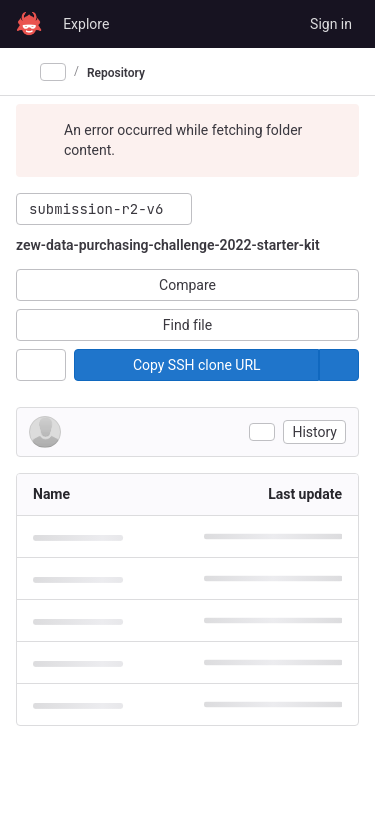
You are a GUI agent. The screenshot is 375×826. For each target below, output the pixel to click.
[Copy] (196, 365)
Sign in (331, 24)
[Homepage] (29, 24)
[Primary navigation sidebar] (24, 72)
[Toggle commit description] (262, 432)
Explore (86, 24)
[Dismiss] (335, 130)
